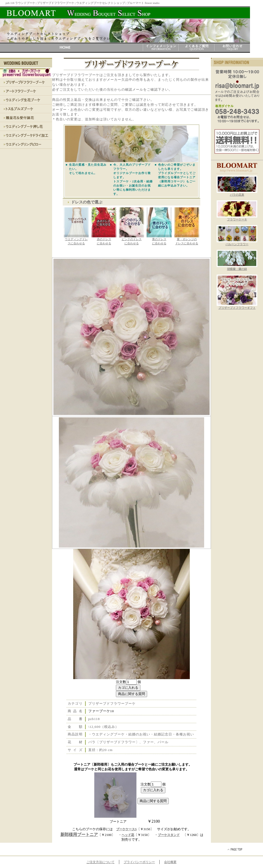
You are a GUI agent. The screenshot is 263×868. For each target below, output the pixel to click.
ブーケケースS (126, 829)
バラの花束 (237, 193)
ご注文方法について (101, 862)
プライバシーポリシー (139, 862)
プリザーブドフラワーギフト (237, 306)
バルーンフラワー (237, 243)
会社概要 (170, 862)
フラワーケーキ (237, 218)
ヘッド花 (128, 835)
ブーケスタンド (169, 835)
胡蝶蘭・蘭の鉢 (237, 268)
